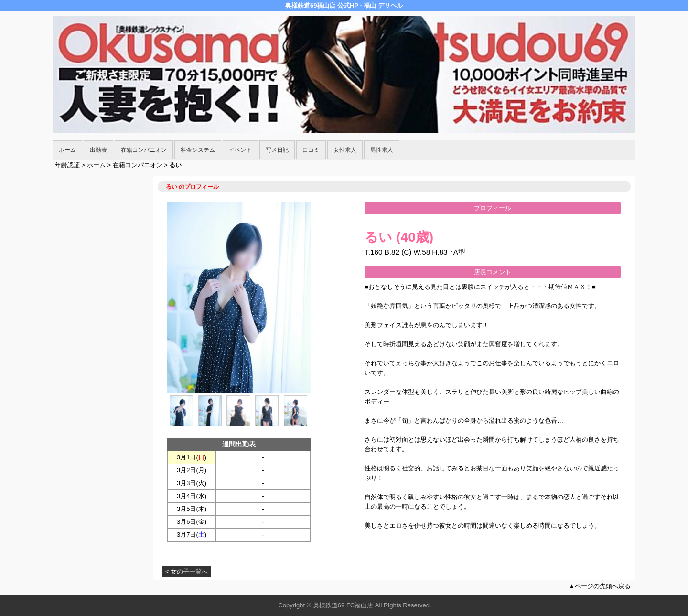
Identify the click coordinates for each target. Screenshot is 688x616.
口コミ (311, 150)
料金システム (198, 150)
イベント (240, 150)
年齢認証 (67, 165)
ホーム (67, 150)
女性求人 (345, 150)
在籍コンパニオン (144, 150)
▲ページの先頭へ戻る (600, 586)
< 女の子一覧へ (187, 571)
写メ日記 (277, 150)
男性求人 (382, 150)
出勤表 (98, 150)
